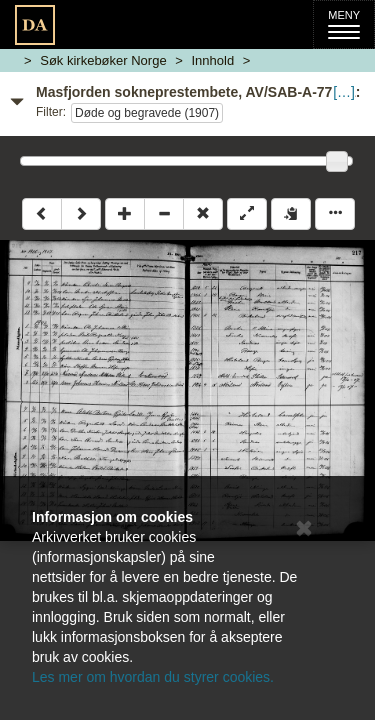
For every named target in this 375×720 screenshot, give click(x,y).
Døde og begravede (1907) (147, 113)
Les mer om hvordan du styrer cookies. (153, 677)
